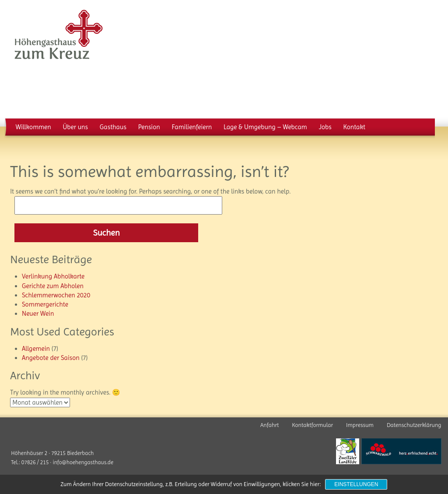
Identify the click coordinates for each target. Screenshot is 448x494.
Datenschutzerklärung (414, 425)
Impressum (360, 425)
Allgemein (36, 349)
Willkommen (33, 127)
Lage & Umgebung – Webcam (265, 127)
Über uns (75, 127)
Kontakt (354, 127)
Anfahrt (269, 425)
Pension (149, 127)
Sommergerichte (45, 304)
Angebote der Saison (51, 358)
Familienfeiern (192, 127)
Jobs (325, 127)
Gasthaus (113, 127)
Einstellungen (356, 484)
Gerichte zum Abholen (53, 286)
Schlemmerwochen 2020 (56, 295)
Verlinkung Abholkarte (53, 276)
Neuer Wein (38, 314)
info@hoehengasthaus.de (83, 462)
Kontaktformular (312, 425)
